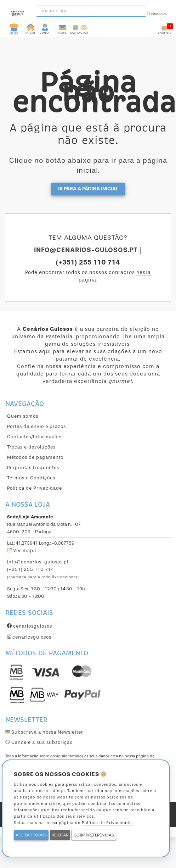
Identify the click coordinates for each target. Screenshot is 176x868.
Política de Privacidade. (107, 823)
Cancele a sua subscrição (39, 742)
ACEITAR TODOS (31, 835)
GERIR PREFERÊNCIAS (94, 835)
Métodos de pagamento (35, 457)
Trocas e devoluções (31, 447)
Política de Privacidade (35, 488)
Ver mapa (22, 550)
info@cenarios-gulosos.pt (38, 562)
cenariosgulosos (30, 626)
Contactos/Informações (35, 437)
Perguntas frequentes (33, 468)
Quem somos (23, 416)
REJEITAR (60, 835)
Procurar (157, 14)
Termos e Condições (31, 478)
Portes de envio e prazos (36, 426)
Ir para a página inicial (88, 189)
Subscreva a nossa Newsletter (44, 732)
